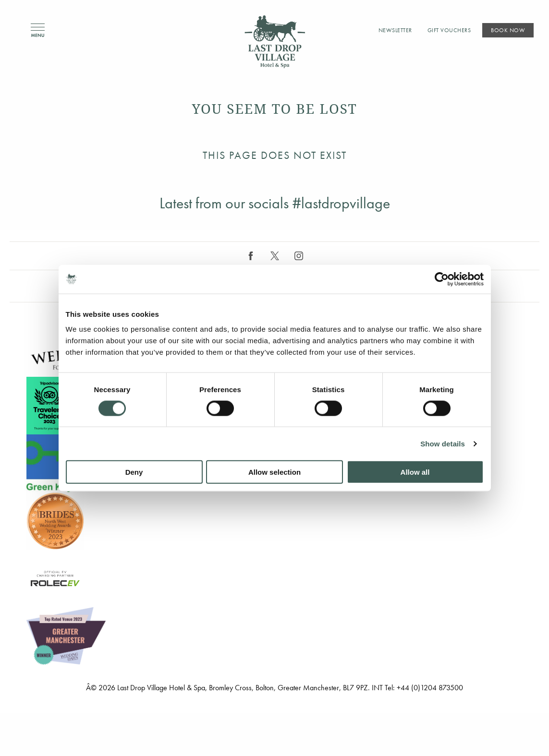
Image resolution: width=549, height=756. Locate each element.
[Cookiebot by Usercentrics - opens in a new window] (442, 279)
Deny (134, 472)
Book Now (508, 30)
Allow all (415, 472)
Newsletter (395, 30)
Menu (38, 30)
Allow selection (274, 472)
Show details (443, 443)
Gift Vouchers (449, 30)
